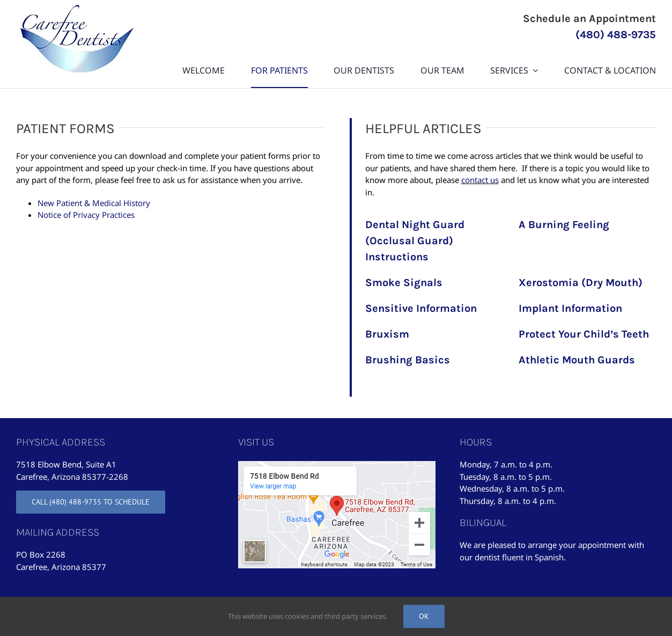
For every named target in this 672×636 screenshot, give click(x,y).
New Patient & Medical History (94, 203)
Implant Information (570, 308)
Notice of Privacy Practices (86, 215)
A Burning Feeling (564, 225)
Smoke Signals (404, 283)
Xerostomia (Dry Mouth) (581, 283)
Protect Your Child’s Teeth (584, 334)
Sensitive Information (421, 308)
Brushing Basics (408, 360)
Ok (424, 616)
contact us (480, 180)
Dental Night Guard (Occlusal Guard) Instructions (415, 241)
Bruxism (387, 334)
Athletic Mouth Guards (577, 360)
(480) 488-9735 (616, 35)
